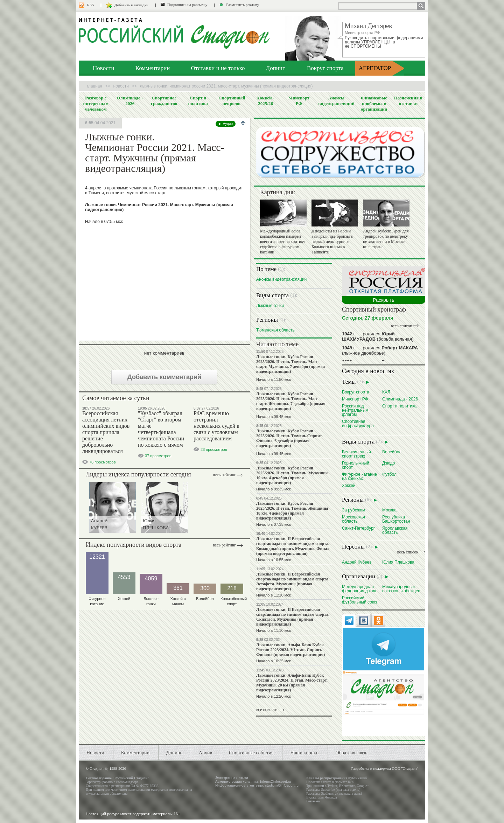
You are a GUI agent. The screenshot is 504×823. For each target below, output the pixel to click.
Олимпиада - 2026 (130, 101)
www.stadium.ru (97, 793)
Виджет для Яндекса (322, 797)
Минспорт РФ (299, 101)
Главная (94, 86)
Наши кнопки (304, 753)
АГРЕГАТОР (375, 68)
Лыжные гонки (270, 305)
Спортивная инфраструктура (358, 423)
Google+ (363, 786)
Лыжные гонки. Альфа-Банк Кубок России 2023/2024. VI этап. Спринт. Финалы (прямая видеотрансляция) (290, 650)
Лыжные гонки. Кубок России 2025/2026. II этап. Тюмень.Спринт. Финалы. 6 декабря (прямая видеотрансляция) (289, 438)
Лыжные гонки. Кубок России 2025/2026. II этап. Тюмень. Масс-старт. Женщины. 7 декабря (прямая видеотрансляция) (291, 401)
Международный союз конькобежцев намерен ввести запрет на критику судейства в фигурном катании (283, 242)
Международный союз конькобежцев (401, 589)
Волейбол (392, 452)
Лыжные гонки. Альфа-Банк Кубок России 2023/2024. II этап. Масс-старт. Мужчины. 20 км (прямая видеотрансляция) (292, 683)
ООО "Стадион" (405, 768)
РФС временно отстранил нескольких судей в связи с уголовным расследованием (216, 426)
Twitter (332, 786)
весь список (401, 326)
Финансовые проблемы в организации (374, 103)
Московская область (353, 519)
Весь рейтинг (224, 475)
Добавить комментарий (164, 377)
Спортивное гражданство (164, 101)
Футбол (389, 474)
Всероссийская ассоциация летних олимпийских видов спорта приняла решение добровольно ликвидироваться (106, 432)
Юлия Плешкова (398, 562)
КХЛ (386, 392)
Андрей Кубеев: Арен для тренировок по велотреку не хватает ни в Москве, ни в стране (386, 239)
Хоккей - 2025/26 (265, 101)
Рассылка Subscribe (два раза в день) (333, 790)
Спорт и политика (198, 101)
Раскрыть (383, 300)
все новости (267, 710)
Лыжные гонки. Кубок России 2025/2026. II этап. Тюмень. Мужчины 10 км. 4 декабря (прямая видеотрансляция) (292, 475)
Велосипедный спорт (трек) (356, 454)
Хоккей (349, 485)
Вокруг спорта (325, 68)
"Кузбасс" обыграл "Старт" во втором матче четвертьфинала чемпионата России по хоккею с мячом (161, 429)
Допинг (275, 68)
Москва (389, 510)
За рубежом (353, 510)
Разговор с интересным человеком (96, 103)
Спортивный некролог (232, 101)
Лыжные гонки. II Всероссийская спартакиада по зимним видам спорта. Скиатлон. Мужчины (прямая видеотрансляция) (293, 617)
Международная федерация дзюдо (360, 589)
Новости (104, 68)
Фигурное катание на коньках (359, 476)
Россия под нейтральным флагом (355, 410)
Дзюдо (388, 463)
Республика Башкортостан (396, 519)
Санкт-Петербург (358, 528)
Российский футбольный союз (359, 600)
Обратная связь (352, 753)
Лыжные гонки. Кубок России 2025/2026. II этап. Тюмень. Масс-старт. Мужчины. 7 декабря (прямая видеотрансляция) (290, 364)
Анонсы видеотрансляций (336, 101)
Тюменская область (275, 330)
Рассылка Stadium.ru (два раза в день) (334, 793)
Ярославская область (395, 530)
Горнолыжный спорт (356, 465)
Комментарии (153, 68)
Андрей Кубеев (357, 562)
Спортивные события (251, 753)
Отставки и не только (218, 68)
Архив (205, 753)
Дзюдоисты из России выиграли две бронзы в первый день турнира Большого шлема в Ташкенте (332, 242)
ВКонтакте (347, 786)
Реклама (313, 801)
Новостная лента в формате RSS (330, 782)
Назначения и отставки (408, 101)
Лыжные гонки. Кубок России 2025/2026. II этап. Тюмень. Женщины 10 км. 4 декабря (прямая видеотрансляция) (292, 511)
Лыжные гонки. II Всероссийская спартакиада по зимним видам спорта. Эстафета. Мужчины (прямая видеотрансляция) (293, 581)
